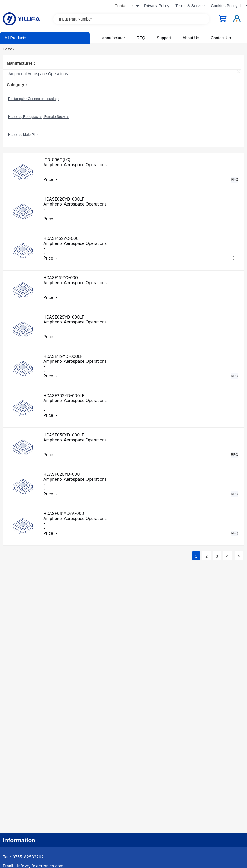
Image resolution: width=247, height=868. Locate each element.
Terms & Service (190, 6)
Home (9, 49)
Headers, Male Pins (23, 135)
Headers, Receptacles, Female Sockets (39, 117)
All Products (15, 38)
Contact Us (221, 38)
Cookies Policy (224, 6)
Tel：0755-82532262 (23, 857)
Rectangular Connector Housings (34, 99)
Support (164, 38)
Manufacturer (113, 38)
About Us (191, 38)
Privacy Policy (157, 6)
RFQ (141, 38)
